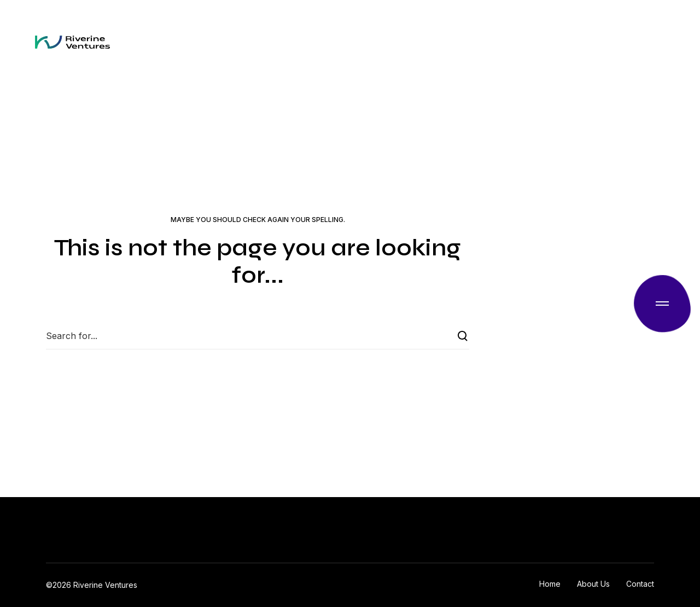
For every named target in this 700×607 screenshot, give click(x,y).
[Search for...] (258, 336)
